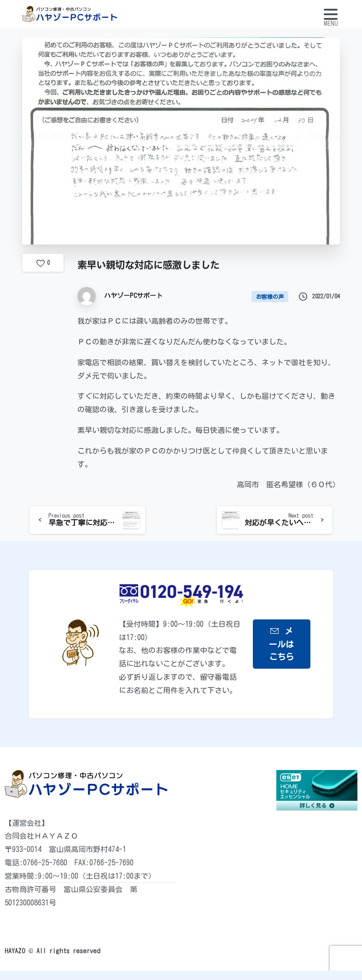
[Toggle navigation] (331, 14)
